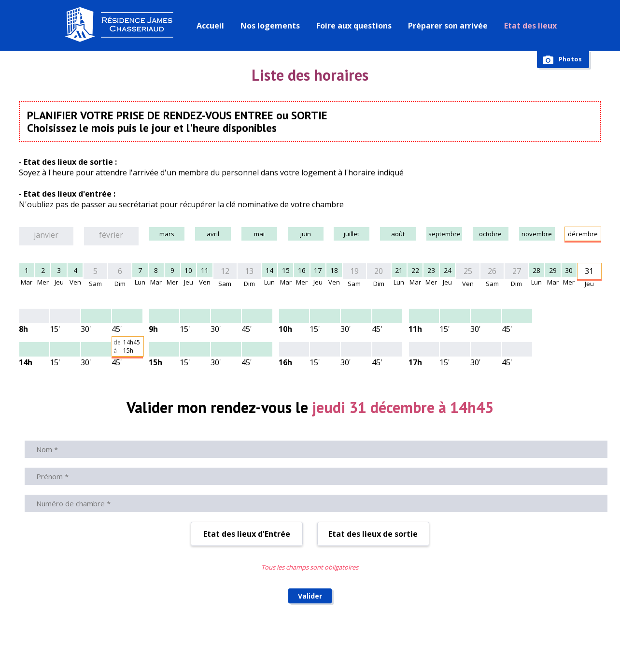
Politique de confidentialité (530, 646)
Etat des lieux (533, 26)
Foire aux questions (356, 26)
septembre (431, 235)
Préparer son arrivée (450, 26)
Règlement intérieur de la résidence (296, 646)
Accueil (213, 26)
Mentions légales (449, 646)
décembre (577, 235)
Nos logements (273, 26)
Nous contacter (203, 646)
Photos (569, 60)
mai (237, 235)
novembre (528, 235)
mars (140, 235)
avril (189, 235)
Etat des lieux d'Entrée (247, 473)
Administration (387, 646)
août (383, 235)
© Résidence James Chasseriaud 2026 (107, 646)
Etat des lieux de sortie (373, 473)
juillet (334, 235)
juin (286, 235)
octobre (480, 235)
